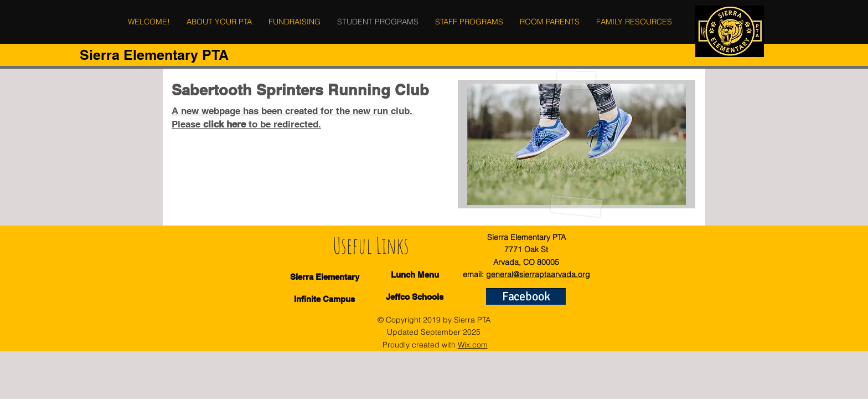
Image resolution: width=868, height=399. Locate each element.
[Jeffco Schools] (415, 297)
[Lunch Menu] (415, 275)
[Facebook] (526, 297)
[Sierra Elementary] (325, 277)
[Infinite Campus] (324, 299)
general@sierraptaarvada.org (538, 274)
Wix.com (473, 345)
